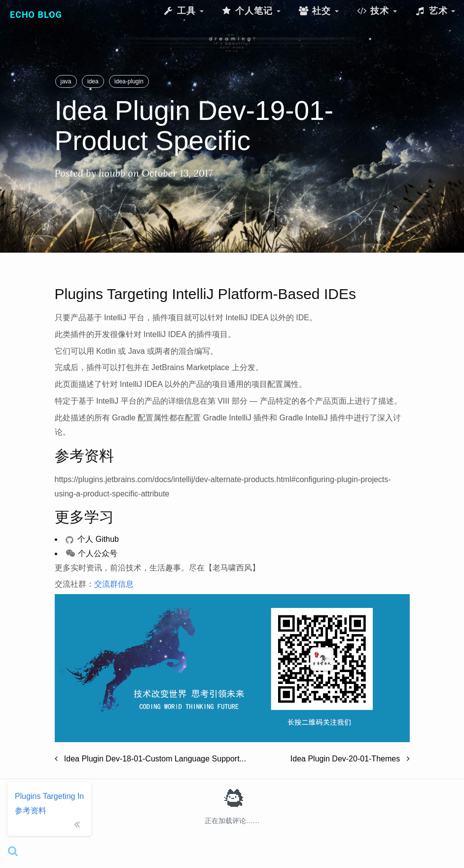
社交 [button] (319, 11)
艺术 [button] (435, 11)
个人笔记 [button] (251, 11)
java (66, 81)
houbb (112, 173)
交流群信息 (114, 584)
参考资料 (31, 811)
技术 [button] (377, 11)
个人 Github (92, 539)
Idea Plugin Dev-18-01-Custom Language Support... (150, 759)
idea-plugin (129, 81)
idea (93, 81)
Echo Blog (36, 15)
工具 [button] (183, 11)
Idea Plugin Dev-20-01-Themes (350, 759)
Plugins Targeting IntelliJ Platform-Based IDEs (49, 796)
